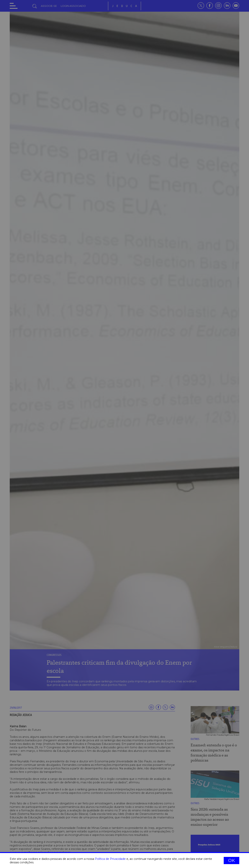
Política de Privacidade (110, 859)
